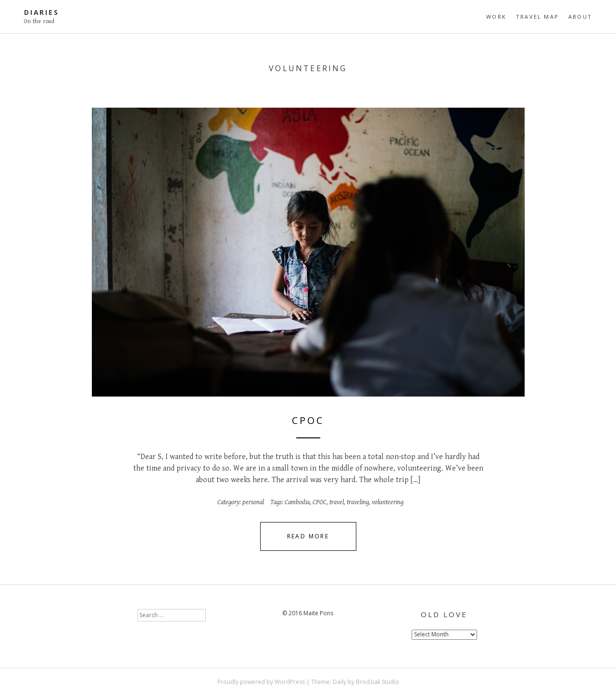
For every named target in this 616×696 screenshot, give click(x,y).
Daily (339, 682)
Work (496, 17)
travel (337, 502)
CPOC (308, 420)
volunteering (388, 502)
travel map (537, 17)
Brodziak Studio (377, 682)
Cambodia (297, 502)
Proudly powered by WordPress (261, 682)
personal (253, 502)
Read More (308, 536)
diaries (42, 12)
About (580, 17)
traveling (358, 502)
